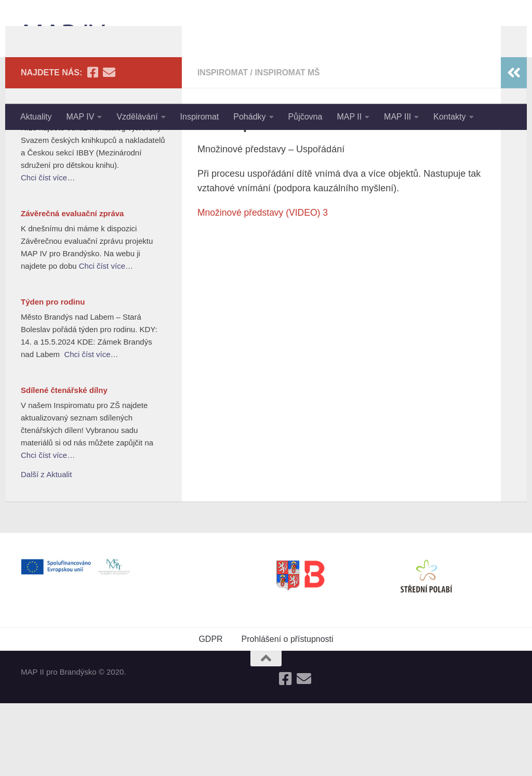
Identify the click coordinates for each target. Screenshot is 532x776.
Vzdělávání (137, 117)
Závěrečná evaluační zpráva (72, 286)
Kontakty (449, 117)
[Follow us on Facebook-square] (92, 145)
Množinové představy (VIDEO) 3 (264, 285)
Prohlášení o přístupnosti (288, 712)
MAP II (349, 117)
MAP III (397, 117)
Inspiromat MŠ (289, 145)
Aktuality (36, 117)
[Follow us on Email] (109, 145)
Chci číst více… (48, 250)
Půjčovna (305, 117)
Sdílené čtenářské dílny (64, 463)
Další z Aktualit (46, 547)
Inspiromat (200, 117)
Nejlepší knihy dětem (59, 185)
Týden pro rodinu (53, 374)
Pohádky (249, 117)
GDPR (210, 712)
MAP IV (80, 117)
